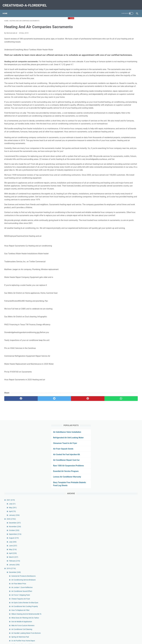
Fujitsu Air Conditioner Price (120, 478)
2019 (109, 163)
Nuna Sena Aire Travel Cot (119, 501)
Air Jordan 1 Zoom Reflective (120, 182)
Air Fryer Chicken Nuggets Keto (121, 275)
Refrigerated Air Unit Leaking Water (119, 32)
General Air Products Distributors (121, 170)
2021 (109, 94)
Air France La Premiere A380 (120, 244)
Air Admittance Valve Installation (118, 27)
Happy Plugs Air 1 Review (119, 486)
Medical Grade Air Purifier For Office (122, 339)
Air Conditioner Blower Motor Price (122, 489)
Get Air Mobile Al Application (120, 219)
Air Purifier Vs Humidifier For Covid (122, 343)
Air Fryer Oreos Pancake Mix (120, 470)
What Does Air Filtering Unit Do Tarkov (123, 215)
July (110, 98)
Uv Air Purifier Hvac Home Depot (121, 240)
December (113, 117)
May (111, 102)
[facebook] (15, 450)
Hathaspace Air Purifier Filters (120, 387)
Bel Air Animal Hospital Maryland (121, 572)
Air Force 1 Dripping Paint (119, 189)
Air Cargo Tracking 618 (118, 539)
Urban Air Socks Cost (117, 524)
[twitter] (38, 450)
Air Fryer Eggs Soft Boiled (119, 546)
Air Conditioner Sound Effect (120, 186)
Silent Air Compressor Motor (120, 516)
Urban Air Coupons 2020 (118, 456)
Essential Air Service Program (117, 66)
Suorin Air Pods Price (117, 527)
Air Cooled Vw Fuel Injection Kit (117, 49)
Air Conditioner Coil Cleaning (120, 226)
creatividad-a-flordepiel (26, 3)
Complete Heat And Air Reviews (121, 296)
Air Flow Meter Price (117, 178)
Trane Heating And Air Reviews (121, 412)
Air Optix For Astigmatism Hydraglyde (123, 328)
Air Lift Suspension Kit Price (119, 347)
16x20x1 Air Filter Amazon (119, 282)
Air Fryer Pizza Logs (117, 482)
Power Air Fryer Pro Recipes (120, 365)
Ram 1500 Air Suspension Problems (119, 60)
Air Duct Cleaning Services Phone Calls (123, 300)
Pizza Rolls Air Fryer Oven (119, 336)
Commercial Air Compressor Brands (123, 431)
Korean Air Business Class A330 (121, 512)
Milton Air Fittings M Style (119, 554)
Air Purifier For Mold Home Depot (121, 531)
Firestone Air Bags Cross (118, 311)
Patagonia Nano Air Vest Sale (120, 256)
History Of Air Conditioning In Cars (122, 550)
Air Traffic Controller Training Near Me (123, 558)
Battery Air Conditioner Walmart (121, 497)
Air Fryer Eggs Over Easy (118, 263)
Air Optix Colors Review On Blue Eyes (123, 197)
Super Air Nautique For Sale (119, 493)
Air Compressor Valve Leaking (120, 271)
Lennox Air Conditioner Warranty (118, 71)
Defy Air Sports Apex (117, 278)
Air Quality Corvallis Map (118, 439)
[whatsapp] (83, 450)
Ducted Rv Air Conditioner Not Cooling (123, 390)
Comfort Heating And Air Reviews (122, 449)
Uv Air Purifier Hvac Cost (118, 543)
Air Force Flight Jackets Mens (120, 427)
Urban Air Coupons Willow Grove (121, 361)
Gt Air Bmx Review (116, 474)
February (113, 155)
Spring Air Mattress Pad (118, 237)
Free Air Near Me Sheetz (118, 376)
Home (7, 9)
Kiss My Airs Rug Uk (117, 435)
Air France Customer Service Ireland (122, 332)
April (110, 106)
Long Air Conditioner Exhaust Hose (122, 252)
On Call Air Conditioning (118, 505)
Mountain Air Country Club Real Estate (123, 576)
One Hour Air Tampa (117, 535)
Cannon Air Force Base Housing (121, 508)
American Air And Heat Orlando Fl (122, 423)
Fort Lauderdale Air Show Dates (121, 408)
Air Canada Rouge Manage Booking (122, 304)
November (113, 121)
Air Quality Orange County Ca (120, 416)
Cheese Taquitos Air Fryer (119, 193)
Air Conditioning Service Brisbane (121, 174)
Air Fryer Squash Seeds (114, 43)
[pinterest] (60, 450)
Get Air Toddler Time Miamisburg (121, 267)
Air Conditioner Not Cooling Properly (123, 201)
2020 (109, 113)
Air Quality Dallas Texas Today (120, 259)
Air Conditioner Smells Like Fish (121, 453)
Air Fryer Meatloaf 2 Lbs (118, 520)
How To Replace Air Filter (118, 205)
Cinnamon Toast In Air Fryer (116, 38)
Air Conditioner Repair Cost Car (117, 55)
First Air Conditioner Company (120, 467)
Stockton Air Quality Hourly (119, 404)
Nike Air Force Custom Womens (121, 223)
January (112, 110)
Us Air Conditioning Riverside (120, 248)
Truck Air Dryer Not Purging (119, 308)
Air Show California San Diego (120, 562)
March (112, 152)
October (112, 125)
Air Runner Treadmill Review (120, 351)
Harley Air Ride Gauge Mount (120, 286)
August (112, 133)
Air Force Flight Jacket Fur (119, 369)
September (113, 129)
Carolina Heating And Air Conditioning (123, 420)
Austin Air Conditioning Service (121, 373)
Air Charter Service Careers (119, 401)
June (111, 140)
